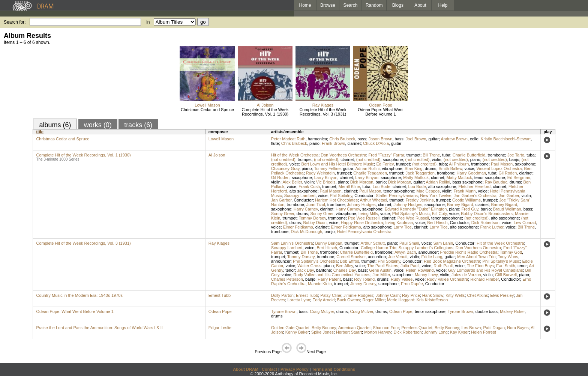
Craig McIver (361, 311)
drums (431, 168)
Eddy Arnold (323, 300)
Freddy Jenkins (420, 200)
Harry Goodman (471, 173)
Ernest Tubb (220, 295)
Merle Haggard (401, 300)
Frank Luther (492, 227)
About (420, 5)
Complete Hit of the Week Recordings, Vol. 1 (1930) (265, 112)
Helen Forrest (484, 332)
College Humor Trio (379, 248)
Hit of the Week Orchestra (295, 155)
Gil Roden (508, 173)
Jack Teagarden (420, 173)
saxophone (393, 159)
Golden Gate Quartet (290, 328)
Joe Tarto (516, 155)
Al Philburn (459, 164)
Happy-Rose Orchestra (362, 223)
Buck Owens (349, 300)
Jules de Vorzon (466, 275)
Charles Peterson (287, 279)
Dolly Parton (282, 295)
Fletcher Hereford (475, 186)
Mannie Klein (320, 284)
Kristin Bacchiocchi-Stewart (506, 139)
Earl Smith (506, 266)
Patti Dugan (494, 328)
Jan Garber (509, 196)
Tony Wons (508, 257)
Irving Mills (368, 214)
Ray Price (411, 295)
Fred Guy (470, 209)
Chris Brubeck (342, 139)
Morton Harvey (378, 332)
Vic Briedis (326, 182)
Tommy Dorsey (313, 218)
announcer (428, 252)
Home (305, 5)
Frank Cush (309, 186)
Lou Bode (382, 186)
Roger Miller (373, 300)
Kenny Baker (297, 332)
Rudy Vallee (402, 279)
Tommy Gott (511, 252)
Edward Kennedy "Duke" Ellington (416, 209)
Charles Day (345, 270)
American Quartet (354, 328)
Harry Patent (329, 279)
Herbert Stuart (349, 332)
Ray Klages (323, 105)
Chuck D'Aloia (376, 143)
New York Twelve (436, 196)
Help (443, 5)
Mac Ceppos (428, 191)
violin (437, 159)
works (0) (98, 125)
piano (314, 143)
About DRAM (246, 369)
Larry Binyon (326, 177)
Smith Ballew (451, 168)
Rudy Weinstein (320, 173)
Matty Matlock (416, 177)
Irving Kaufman (399, 223)
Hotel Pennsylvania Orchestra (364, 232)
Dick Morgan (362, 182)
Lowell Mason (207, 105)
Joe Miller (381, 275)
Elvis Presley (502, 295)
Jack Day (305, 270)
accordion (377, 257)
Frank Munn (465, 191)
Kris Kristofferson (432, 300)
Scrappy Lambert (300, 196)
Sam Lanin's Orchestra (292, 243)
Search (351, 5)
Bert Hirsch (437, 223)
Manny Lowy (426, 275)
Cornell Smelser (351, 257)
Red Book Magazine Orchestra (452, 261)
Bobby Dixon (315, 223)
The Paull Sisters (383, 266)
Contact (269, 369)
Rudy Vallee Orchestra (447, 279)
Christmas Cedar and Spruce (207, 110)
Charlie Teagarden (370, 173)
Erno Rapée (412, 284)
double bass (487, 311)
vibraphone (392, 168)
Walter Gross (309, 266)
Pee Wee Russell (364, 218)
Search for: (15, 22)
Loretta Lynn (299, 300)
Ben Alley (344, 266)
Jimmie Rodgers (358, 295)
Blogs (398, 5)
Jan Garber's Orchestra (475, 196)
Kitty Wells (455, 295)
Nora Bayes (518, 328)
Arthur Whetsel (374, 200)
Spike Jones (322, 332)
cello (474, 139)
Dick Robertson (485, 223)
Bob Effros (350, 261)
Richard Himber (484, 279)
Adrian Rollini (367, 168)
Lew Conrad (525, 223)
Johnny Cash (388, 295)
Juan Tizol (316, 205)
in (148, 22)
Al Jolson (265, 105)
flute (275, 143)
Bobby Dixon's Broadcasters (487, 214)
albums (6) (55, 125)
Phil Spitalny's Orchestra (315, 261)
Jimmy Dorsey (363, 284)
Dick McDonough (306, 232)
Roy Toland (364, 279)
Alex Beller (292, 182)
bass (362, 139)
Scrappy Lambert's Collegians (426, 248)
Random (374, 5)
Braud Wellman (507, 209)
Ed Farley (385, 164)
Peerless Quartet (417, 328)
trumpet (413, 155)
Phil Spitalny (341, 196)
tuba (446, 155)
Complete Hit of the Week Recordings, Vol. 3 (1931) (323, 112)
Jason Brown (381, 139)
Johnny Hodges (361, 205)
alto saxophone (442, 186)
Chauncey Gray (285, 168)
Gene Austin (380, 270)
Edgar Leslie (220, 328)
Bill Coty (439, 214)
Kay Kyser (459, 332)
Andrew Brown (454, 139)
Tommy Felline (327, 168)
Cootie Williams (466, 200)
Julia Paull (410, 266)
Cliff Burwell (506, 275)
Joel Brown (416, 139)
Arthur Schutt (373, 243)
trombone (496, 155)
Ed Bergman (519, 177)
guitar (433, 139)
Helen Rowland (420, 270)
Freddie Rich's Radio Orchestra (469, 252)
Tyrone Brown (284, 311)
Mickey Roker (512, 311)
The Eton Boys (480, 266)
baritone (324, 270)
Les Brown (471, 328)
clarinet (354, 143)
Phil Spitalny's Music (411, 214)
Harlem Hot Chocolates (336, 200)
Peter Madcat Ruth (288, 139)
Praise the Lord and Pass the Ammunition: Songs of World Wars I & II (99, 328)
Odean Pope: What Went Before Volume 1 (381, 112)
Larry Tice (402, 227)
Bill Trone (431, 155)
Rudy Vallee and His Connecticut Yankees (332, 275)
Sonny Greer (283, 214)
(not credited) (283, 159)
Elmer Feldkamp (298, 227)
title (40, 132)
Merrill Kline (349, 186)
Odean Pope (381, 105)
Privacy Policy (295, 369)
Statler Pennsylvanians (397, 196)
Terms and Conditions (334, 369)
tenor (522, 266)
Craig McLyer (322, 311)
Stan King (414, 168)
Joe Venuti (398, 257)
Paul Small (409, 243)
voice (294, 164)
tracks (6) (138, 125)
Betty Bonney (324, 328)
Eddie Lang (432, 257)
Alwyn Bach (405, 252)
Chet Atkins (478, 295)
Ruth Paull (443, 266)
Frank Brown (333, 143)
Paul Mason (502, 164)
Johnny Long (436, 332)
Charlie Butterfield (469, 155)
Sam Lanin (443, 243)
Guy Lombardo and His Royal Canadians (485, 270)
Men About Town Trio (476, 257)
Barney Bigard (460, 205)
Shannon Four (386, 328)
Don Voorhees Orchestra (343, 155)
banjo (514, 159)
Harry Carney (306, 209)
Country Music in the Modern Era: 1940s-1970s (79, 295)
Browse (328, 5)
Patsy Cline (331, 295)
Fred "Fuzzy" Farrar (386, 155)
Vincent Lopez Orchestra (499, 168)
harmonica (317, 139)
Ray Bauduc (496, 182)
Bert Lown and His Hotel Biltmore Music (338, 164)
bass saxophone (467, 182)
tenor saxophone (490, 177)
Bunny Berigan (329, 243)
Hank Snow (433, 295)
